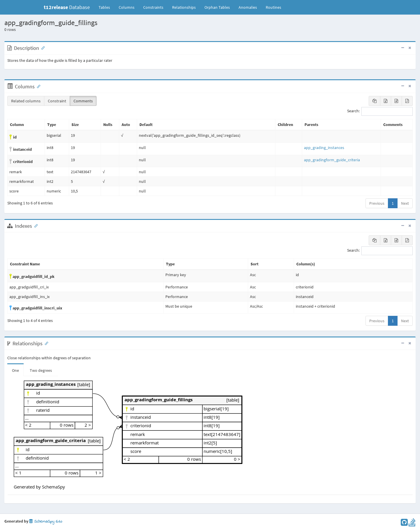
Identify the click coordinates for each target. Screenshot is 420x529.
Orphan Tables (217, 7)
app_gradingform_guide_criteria (332, 160)
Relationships (184, 7)
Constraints (153, 7)
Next (405, 203)
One (15, 370)
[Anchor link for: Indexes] (35, 225)
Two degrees (41, 370)
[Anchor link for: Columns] (37, 86)
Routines (273, 7)
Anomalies (248, 7)
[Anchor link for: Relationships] (45, 343)
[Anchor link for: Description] (42, 48)
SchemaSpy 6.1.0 (46, 522)
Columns (127, 7)
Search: (380, 111)
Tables (106, 7)
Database (67, 7)
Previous (377, 203)
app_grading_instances (324, 148)
